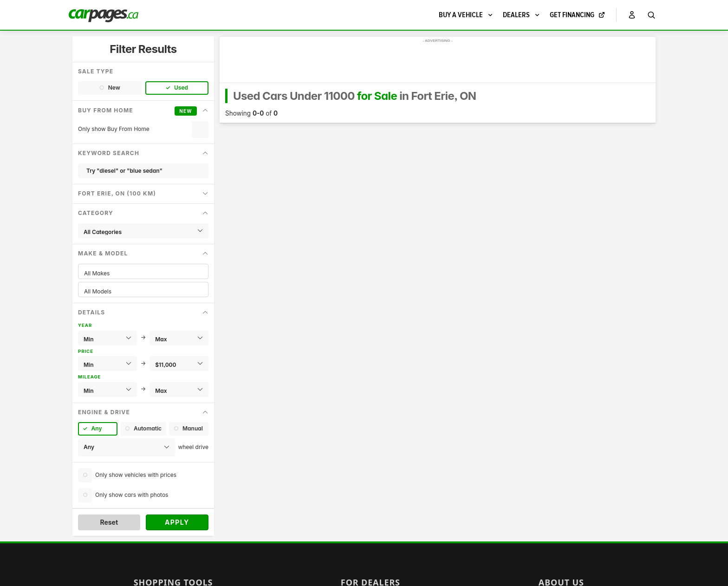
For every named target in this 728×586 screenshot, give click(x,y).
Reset (109, 522)
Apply (177, 522)
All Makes (143, 273)
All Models (143, 291)
